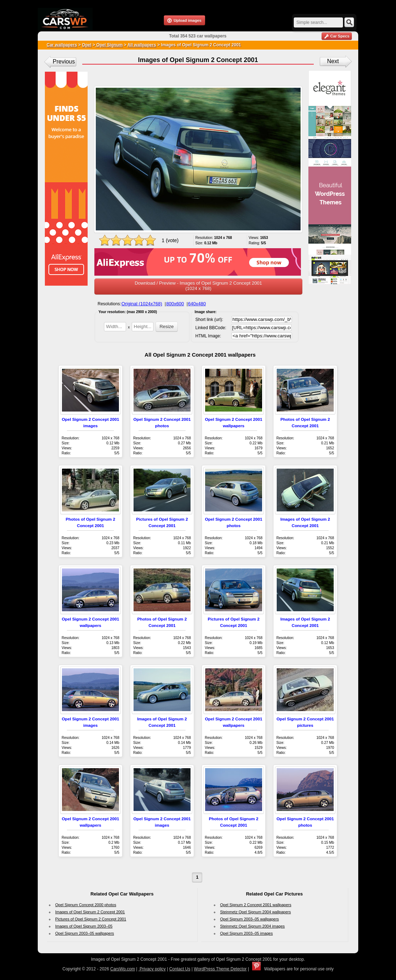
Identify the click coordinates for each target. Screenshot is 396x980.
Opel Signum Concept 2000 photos (86, 905)
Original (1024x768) (142, 304)
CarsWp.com (123, 969)
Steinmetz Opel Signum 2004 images (252, 926)
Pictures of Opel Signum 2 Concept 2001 (91, 919)
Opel (87, 45)
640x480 (197, 304)
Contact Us (180, 969)
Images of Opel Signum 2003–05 (84, 926)
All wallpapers (142, 45)
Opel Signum (109, 45)
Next (333, 61)
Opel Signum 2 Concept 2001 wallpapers (256, 905)
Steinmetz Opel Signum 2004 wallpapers (256, 912)
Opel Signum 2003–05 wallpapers (85, 933)
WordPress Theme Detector (220, 969)
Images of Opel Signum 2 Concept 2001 (90, 912)
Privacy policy (152, 969)
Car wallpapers (62, 45)
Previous (64, 62)
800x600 (175, 304)
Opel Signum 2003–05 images (246, 933)
